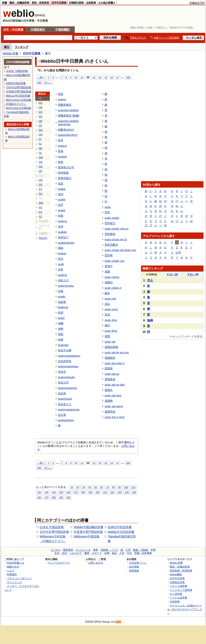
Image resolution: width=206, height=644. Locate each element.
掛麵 (61, 323)
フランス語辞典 (179, 586)
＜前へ (41, 77)
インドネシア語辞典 (181, 590)
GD (41, 117)
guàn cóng (111, 309)
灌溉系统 (110, 412)
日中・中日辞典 (13, 29)
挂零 (61, 270)
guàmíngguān (66, 377)
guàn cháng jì (113, 288)
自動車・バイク (109, 550)
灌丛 (107, 304)
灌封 (107, 325)
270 (47, 497)
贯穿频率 (110, 234)
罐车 (107, 293)
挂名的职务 (65, 361)
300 (39, 82)
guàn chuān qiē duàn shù (120, 250)
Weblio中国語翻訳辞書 (89, 527)
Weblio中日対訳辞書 (121, 532)
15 (106, 77)
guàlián (62, 232)
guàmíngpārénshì (69, 410)
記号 (178, 253)
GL (40, 153)
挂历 (61, 259)
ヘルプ (11, 571)
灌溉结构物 (111, 347)
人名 (122, 553)
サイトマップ (14, 582)
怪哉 (61, 151)
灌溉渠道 (110, 379)
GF (41, 126)
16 (112, 77)
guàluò (62, 253)
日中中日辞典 (59, 3)
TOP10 (151, 275)
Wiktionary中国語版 (87, 536)
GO (41, 167)
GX (41, 208)
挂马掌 (62, 415)
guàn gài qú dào (115, 385)
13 (94, 77)
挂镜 (61, 216)
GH (41, 135)
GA (41, 103)
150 (61, 492)
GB (41, 107)
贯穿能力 (110, 223)
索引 (7, 47)
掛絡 (61, 248)
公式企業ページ (138, 563)
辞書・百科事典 (143, 553)
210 (105, 492)
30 (84, 487)
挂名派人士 (65, 404)
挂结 (61, 194)
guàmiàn (63, 345)
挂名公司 (63, 383)
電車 (96, 550)
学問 (153, 550)
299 (128, 77)
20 (78, 487)
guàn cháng (112, 277)
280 (54, 497)
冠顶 (107, 315)
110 (133, 487)
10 (76, 77)
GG (41, 130)
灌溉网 (109, 401)
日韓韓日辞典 (76, 3)
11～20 (172, 274)
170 (76, 492)
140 (54, 492)
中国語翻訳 (62, 29)
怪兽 (61, 162)
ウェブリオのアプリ (59, 563)
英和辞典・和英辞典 (181, 571)
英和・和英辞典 (40, 3)
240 (127, 492)
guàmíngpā (65, 399)
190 (90, 492)
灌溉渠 (109, 368)
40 (90, 487)
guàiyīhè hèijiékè (68, 110)
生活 (64, 553)
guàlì (61, 264)
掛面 (61, 334)
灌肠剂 (109, 282)
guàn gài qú (112, 374)
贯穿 (107, 212)
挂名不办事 (65, 350)
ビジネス (56, 550)
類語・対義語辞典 (19, 3)
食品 (114, 553)
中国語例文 (38, 29)
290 (61, 497)
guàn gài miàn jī (114, 363)
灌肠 (107, 272)
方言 (129, 553)
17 (118, 77)
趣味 (87, 553)
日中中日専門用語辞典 (54, 532)
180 (83, 492)
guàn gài (110, 342)
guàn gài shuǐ (113, 395)
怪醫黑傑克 (65, 105)
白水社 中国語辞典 (52, 527)
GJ (40, 144)
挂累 (61, 291)
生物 (107, 553)
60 (102, 487)
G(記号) (43, 238)
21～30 (193, 274)
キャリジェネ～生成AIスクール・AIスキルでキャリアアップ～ (185, 609)
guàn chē (110, 299)
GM (41, 157)
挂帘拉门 (63, 237)
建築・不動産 (141, 550)
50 (96, 487)
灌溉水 (109, 390)
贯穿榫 (109, 255)
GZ (41, 217)
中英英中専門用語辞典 (88, 532)
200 (98, 492)
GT (41, 189)
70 (108, 487)
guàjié (62, 200)
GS (41, 185)
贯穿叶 (109, 266)
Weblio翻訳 (176, 574)
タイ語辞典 (176, 594)
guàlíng (62, 275)
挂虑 (61, 313)
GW (41, 203)
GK (41, 148)
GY (41, 212)
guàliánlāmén (66, 243)
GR (41, 180)
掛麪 (61, 329)
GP (41, 171)
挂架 (61, 184)
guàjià (62, 189)
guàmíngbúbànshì (69, 356)
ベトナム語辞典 (179, 598)
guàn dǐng (111, 320)
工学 (128, 550)
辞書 (5, 3)
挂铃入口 (63, 280)
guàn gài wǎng (114, 406)
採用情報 (134, 571)
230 (119, 492)
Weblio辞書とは (16, 563)
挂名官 (62, 372)
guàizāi (62, 157)
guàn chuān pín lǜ (116, 239)
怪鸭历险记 (65, 178)
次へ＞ (48, 82)
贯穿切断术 (111, 245)
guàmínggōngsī (68, 388)
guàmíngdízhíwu (68, 366)
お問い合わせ (96, 563)
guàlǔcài (63, 307)
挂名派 (62, 393)
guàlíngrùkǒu (66, 286)
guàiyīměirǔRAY (68, 135)
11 (82, 77)
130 (47, 492)
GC (41, 112)
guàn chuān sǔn (114, 261)
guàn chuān (112, 218)
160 (68, 492)
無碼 (150, 320)
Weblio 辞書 (11, 53)
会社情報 (134, 567)
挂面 (61, 340)
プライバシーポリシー (19, 578)
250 (134, 492)
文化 (57, 553)
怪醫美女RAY (66, 130)
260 (39, 497)
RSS (118, 622)
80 (113, 487)
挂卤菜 (62, 302)
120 (39, 492)
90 (119, 487)
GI (40, 139)
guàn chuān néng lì (116, 229)
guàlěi (62, 297)
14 (100, 77)
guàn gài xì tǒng (114, 417)
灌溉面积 (110, 358)
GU (41, 194)
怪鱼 (61, 94)
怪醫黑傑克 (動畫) (69, 116)
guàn (108, 207)
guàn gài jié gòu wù (117, 352)
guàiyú (62, 99)
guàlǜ (61, 318)
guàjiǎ (62, 210)
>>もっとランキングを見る (186, 336)
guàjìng (62, 221)
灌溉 (107, 336)
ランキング (22, 47)
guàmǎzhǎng (66, 420)
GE (41, 121)
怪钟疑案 (63, 173)
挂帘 (61, 227)
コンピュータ (83, 550)
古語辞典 (91, 3)
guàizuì (62, 146)
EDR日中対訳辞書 (120, 527)
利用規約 (12, 574)
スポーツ (97, 553)
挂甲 (61, 205)
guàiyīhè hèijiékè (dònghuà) (68, 123)
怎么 (150, 280)
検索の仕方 (13, 567)
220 (112, 492)
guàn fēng (111, 331)
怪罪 (61, 140)
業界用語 (68, 550)
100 (126, 487)
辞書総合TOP (197, 3)
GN (41, 162)
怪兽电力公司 (66, 167)
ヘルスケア (76, 553)
